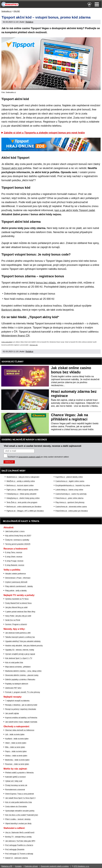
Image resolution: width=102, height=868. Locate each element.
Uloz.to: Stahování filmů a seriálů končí (20, 833)
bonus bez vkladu (46, 283)
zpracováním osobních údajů (29, 457)
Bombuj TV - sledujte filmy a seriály (18, 837)
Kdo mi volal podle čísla (14, 663)
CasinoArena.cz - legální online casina (70, 481)
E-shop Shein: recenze (14, 557)
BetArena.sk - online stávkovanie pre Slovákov (24, 507)
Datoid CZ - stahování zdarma (16, 858)
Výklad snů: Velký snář (14, 781)
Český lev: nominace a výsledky (17, 540)
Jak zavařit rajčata (12, 713)
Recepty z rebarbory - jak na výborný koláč (21, 705)
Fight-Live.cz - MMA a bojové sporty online (22, 490)
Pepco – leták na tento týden (16, 751)
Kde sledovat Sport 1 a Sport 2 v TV (19, 658)
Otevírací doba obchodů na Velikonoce (20, 730)
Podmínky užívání (31, 866)
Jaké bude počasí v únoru (15, 531)
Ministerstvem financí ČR (15, 336)
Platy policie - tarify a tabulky (16, 591)
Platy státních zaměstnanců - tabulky (19, 586)
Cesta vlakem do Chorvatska (16, 807)
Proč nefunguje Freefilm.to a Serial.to (19, 845)
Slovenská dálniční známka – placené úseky (22, 675)
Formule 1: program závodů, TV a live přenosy (23, 692)
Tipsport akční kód (12, 168)
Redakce (29, 22)
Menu (97, 4)
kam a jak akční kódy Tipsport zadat (75, 210)
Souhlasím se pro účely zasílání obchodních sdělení (38, 457)
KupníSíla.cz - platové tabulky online (69, 477)
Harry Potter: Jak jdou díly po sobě (18, 616)
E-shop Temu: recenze (14, 552)
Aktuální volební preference (15, 574)
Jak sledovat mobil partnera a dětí (18, 633)
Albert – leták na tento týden (16, 743)
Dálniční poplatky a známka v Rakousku (20, 679)
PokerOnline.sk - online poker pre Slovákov (72, 511)
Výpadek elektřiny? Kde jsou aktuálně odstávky (23, 641)
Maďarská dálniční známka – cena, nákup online (23, 671)
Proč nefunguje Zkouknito (15, 849)
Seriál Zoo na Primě (13, 620)
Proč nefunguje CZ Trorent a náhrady (19, 854)
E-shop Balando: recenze (15, 565)
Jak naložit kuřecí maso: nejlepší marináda (21, 722)
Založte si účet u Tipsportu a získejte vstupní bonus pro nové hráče (44, 133)
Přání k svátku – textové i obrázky (18, 819)
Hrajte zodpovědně (7, 342)
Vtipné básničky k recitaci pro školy (18, 823)
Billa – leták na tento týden (15, 747)
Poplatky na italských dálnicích (17, 684)
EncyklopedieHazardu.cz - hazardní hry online (73, 485)
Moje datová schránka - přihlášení (18, 667)
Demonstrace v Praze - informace (18, 578)
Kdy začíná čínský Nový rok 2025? (18, 536)
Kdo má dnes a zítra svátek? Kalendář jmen (22, 815)
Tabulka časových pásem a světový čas (20, 637)
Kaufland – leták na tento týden (17, 739)
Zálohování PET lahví (13, 688)
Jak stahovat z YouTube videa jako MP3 (20, 841)
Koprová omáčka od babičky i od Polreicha (21, 718)
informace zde (34, 345)
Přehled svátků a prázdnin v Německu (19, 773)
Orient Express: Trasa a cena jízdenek (20, 794)
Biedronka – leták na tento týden (17, 760)
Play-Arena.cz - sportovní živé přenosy (70, 502)
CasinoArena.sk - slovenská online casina (71, 507)
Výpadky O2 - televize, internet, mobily (20, 650)
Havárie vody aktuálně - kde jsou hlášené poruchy (24, 646)
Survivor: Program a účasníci (16, 624)
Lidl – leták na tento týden (15, 734)
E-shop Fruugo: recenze (14, 561)
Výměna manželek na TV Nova (17, 599)
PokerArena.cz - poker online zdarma (69, 498)
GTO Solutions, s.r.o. (82, 866)
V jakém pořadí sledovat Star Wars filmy (20, 612)
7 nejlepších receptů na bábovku (17, 701)
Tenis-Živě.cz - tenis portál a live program (22, 502)
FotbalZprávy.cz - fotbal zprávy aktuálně (21, 494)
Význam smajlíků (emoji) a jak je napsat (20, 654)
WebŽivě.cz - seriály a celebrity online (21, 481)
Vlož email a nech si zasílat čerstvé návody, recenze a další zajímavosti (43, 446)
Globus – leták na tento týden (16, 756)
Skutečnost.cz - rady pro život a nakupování (23, 477)
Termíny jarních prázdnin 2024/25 (18, 544)
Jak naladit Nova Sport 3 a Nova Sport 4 (20, 798)
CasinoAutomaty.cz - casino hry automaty (71, 494)
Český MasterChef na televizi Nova (18, 603)
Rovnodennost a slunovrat (15, 790)
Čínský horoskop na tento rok (16, 785)
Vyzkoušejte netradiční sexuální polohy (20, 811)
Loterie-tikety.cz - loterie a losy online (69, 490)
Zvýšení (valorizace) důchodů (16, 582)
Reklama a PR (7, 866)
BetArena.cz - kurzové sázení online (20, 485)
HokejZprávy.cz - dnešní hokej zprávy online (23, 498)
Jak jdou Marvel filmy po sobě (16, 607)
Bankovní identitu (11, 310)
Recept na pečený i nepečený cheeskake (21, 709)
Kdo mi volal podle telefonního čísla (19, 802)
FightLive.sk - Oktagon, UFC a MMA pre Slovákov (25, 511)
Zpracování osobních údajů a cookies (55, 866)
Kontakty (18, 866)
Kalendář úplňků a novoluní (15, 777)
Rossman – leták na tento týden (17, 764)
